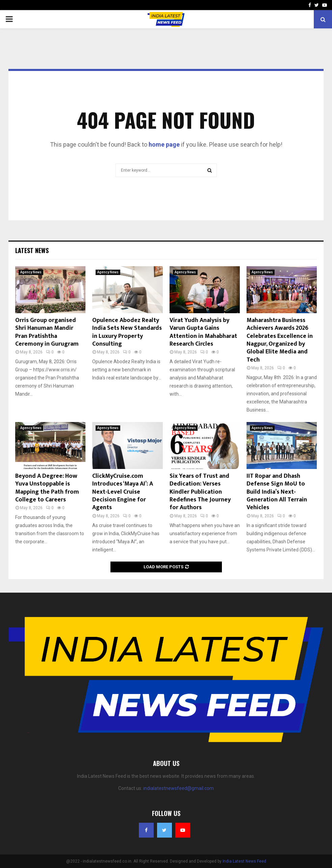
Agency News (31, 272)
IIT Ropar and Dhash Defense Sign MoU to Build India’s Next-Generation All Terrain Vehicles (277, 492)
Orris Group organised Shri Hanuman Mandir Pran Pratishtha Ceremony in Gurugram (47, 332)
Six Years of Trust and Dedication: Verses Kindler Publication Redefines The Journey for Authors (200, 492)
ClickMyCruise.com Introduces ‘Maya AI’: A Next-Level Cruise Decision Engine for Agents (123, 492)
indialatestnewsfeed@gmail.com (178, 788)
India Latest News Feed (244, 861)
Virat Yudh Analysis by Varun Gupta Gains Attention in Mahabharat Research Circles (203, 332)
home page (164, 144)
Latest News (32, 250)
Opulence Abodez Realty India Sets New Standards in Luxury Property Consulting (127, 332)
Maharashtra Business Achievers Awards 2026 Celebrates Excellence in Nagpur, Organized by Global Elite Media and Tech (280, 340)
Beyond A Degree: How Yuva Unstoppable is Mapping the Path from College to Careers (47, 488)
